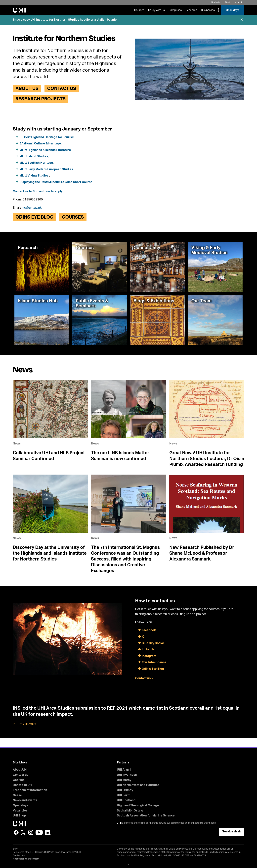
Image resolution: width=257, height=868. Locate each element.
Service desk (232, 832)
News (17, 444)
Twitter (23, 832)
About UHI (20, 770)
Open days (233, 10)
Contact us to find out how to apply (38, 191)
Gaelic (17, 795)
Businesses (208, 10)
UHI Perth (124, 795)
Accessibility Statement (26, 859)
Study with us (156, 10)
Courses (139, 10)
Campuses (175, 10)
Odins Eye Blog (34, 217)
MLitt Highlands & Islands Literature (45, 150)
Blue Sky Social (153, 643)
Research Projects (41, 99)
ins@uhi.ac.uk (32, 208)
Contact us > (144, 678)
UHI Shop (19, 816)
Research (191, 10)
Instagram (149, 656)
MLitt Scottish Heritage (36, 163)
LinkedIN (148, 650)
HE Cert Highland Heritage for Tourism (47, 137)
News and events (25, 800)
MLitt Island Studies (34, 156)
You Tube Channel (155, 662)
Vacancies (20, 811)
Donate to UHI (23, 785)
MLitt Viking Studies (34, 176)
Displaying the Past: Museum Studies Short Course (56, 182)
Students (216, 2)
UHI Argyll (124, 770)
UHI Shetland (126, 800)
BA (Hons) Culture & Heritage (40, 144)
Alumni (238, 2)
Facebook (149, 630)
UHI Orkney (125, 790)
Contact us (62, 88)
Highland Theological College (138, 806)
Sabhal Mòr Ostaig (130, 811)
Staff (228, 2)
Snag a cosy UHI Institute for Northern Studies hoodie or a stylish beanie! (65, 20)
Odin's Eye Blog (153, 669)
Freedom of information (30, 790)
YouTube (39, 832)
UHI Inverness (127, 775)
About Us (27, 88)
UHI (119, 823)
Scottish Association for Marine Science (146, 816)
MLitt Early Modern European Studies (46, 169)
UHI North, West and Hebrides (138, 785)
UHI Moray (124, 780)
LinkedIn (48, 832)
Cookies (19, 780)
